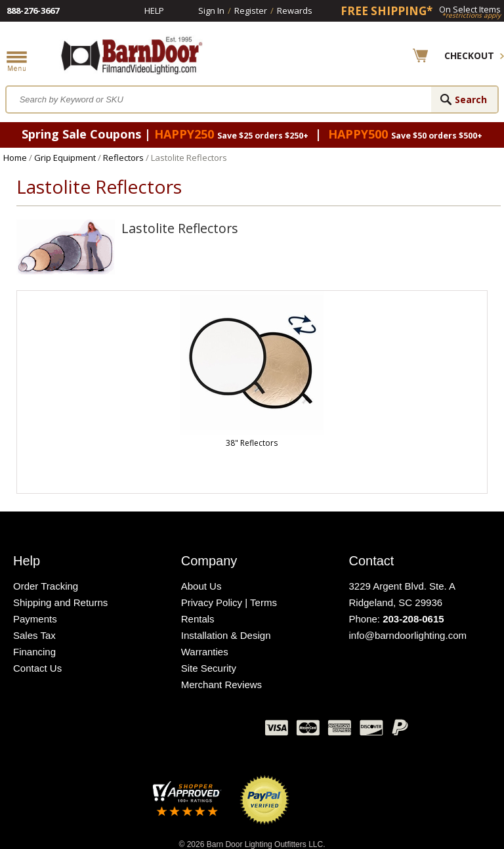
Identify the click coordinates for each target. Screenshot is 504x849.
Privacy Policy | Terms (229, 602)
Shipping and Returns (60, 602)
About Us (201, 586)
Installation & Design (226, 635)
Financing (34, 652)
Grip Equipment (65, 158)
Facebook (124, 731)
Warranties (205, 652)
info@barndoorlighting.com (408, 635)
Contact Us (37, 668)
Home (15, 158)
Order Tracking (46, 586)
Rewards (295, 11)
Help (154, 11)
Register (251, 11)
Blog (190, 731)
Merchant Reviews (221, 685)
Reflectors (123, 158)
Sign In (211, 11)
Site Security (209, 668)
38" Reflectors (252, 443)
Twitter (157, 731)
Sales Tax (34, 635)
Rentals (198, 619)
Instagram (222, 731)
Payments (35, 619)
